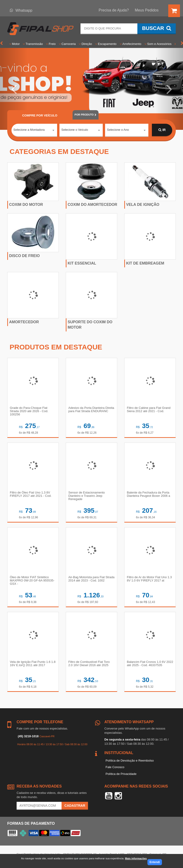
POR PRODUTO (86, 115)
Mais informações (136, 858)
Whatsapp (21, 10)
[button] (14, 89)
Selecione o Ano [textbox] (118, 130)
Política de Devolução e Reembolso (130, 761)
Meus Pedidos (147, 10)
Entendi (155, 862)
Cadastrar (75, 806)
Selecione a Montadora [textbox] (29, 130)
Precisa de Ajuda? (114, 10)
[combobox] (34, 130)
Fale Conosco (115, 767)
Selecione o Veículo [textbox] (75, 130)
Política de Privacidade (121, 774)
